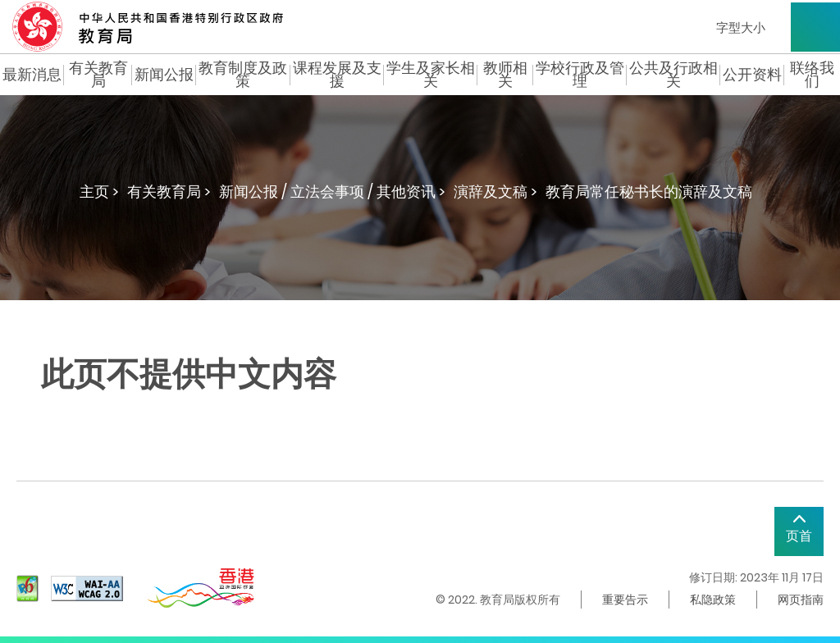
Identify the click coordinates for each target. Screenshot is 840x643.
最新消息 (32, 75)
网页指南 (801, 600)
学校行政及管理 (580, 75)
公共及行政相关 (673, 75)
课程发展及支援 (337, 75)
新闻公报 (164, 75)
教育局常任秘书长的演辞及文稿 (649, 192)
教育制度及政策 (243, 75)
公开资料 (752, 75)
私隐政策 (713, 600)
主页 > (99, 192)
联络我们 (812, 75)
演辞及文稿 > (495, 192)
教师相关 (505, 75)
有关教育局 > (169, 192)
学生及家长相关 (431, 75)
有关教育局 (98, 75)
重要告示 (625, 600)
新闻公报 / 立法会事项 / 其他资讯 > (332, 192)
